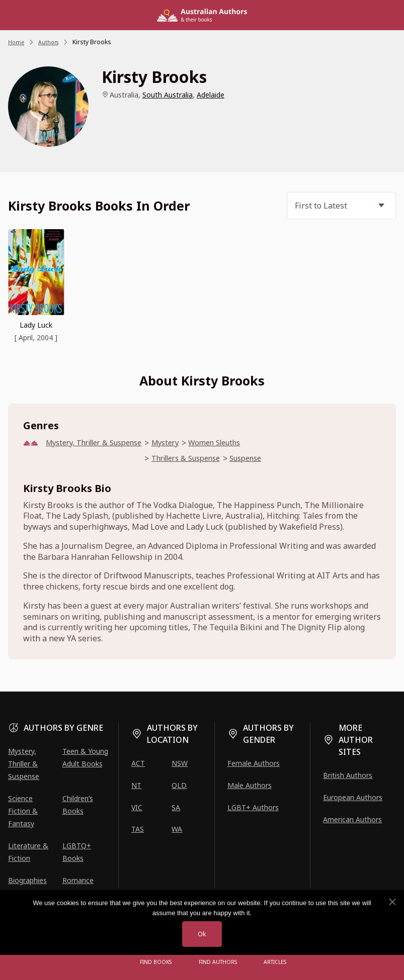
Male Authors (250, 785)
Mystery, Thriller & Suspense (101, 443)
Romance (78, 881)
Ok (202, 934)
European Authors (353, 797)
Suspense (274, 460)
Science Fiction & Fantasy (23, 811)
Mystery (181, 443)
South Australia (168, 95)
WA (177, 829)
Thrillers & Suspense (206, 460)
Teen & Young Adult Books (85, 757)
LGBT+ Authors (253, 807)
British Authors (348, 775)
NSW (180, 763)
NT (136, 785)
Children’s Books (78, 805)
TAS (138, 829)
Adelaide (211, 95)
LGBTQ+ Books (77, 852)
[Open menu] (121, 962)
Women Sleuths (236, 443)
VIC (137, 807)
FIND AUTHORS (218, 962)
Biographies (27, 881)
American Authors (352, 819)
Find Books (159, 962)
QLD (179, 785)
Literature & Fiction (28, 852)
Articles (272, 962)
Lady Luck (36, 325)
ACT (138, 763)
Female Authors (254, 763)
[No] (392, 901)
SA (176, 807)
